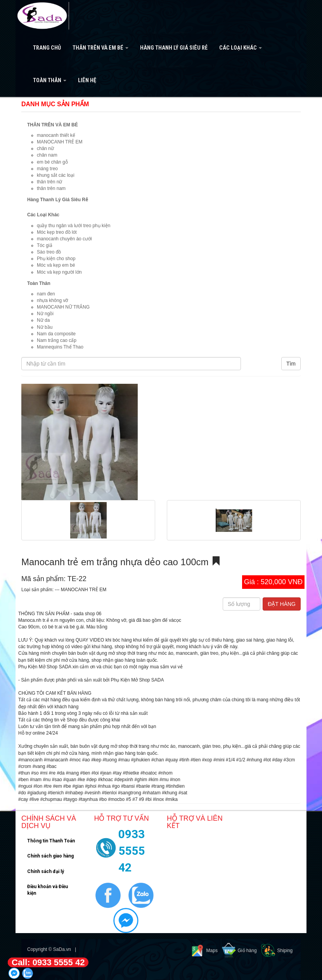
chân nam (47, 155)
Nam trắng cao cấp (57, 340)
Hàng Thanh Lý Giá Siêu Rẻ (174, 48)
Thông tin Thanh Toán (51, 841)
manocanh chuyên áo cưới (64, 239)
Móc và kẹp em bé (56, 265)
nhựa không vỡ (52, 300)
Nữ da (43, 320)
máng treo (47, 169)
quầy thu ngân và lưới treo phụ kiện (74, 226)
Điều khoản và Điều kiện (48, 890)
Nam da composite (56, 334)
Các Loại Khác (241, 48)
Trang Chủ (47, 48)
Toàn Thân (50, 80)
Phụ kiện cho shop (56, 259)
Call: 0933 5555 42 (48, 962)
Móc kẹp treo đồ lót (57, 232)
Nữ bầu (45, 327)
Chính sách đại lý (46, 871)
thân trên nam (51, 188)
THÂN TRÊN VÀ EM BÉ (100, 48)
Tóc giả (45, 245)
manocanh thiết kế (56, 135)
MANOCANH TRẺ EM (60, 142)
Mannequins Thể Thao (60, 347)
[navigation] (161, 48)
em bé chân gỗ (52, 162)
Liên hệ (87, 80)
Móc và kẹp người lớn (59, 272)
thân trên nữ (49, 182)
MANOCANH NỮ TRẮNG (63, 307)
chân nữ (45, 148)
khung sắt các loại (56, 175)
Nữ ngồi (45, 314)
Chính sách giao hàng (50, 856)
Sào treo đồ (49, 252)
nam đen (46, 294)
